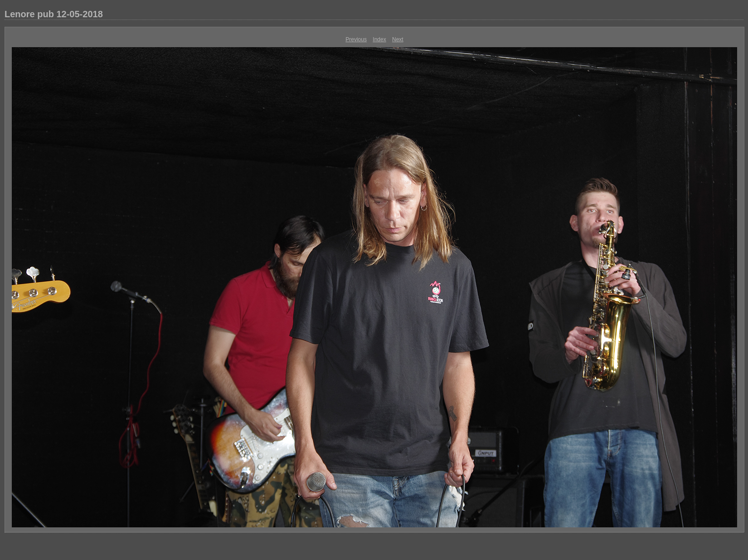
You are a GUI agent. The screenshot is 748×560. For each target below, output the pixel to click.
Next (398, 39)
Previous (356, 39)
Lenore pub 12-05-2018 (54, 14)
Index (379, 39)
